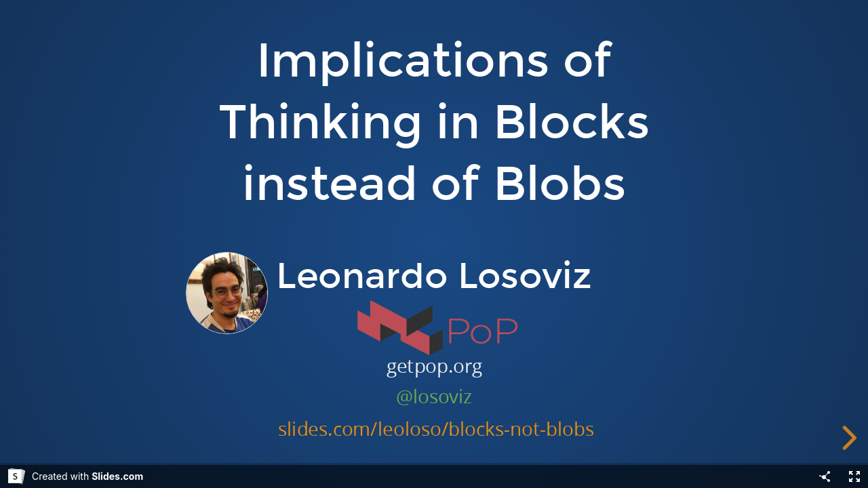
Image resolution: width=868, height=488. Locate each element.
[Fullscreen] (854, 476)
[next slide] (852, 438)
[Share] (825, 476)
